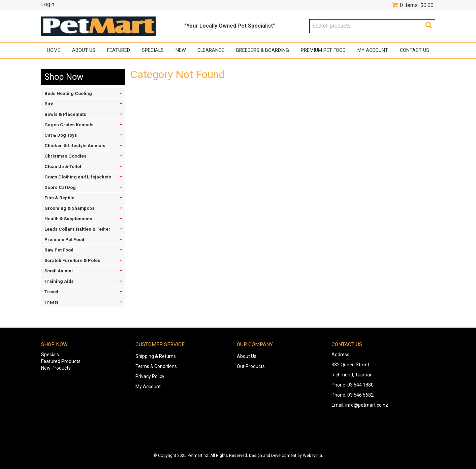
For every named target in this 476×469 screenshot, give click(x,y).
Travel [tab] (51, 292)
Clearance (211, 50)
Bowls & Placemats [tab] (65, 114)
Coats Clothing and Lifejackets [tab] (78, 177)
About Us (84, 50)
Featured (119, 50)
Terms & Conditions (156, 366)
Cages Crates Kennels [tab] (69, 125)
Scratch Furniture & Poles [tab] (72, 260)
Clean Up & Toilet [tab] (63, 166)
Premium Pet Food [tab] (64, 239)
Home (54, 50)
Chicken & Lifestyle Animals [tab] (75, 145)
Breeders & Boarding (263, 50)
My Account (373, 50)
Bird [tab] (49, 104)
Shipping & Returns (156, 356)
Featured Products (61, 361)
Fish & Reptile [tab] (59, 198)
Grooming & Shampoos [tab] (70, 208)
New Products (56, 368)
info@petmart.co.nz (367, 405)
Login (48, 4)
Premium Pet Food (323, 50)
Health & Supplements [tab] (68, 219)
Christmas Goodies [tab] (66, 156)
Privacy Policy (150, 376)
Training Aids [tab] (59, 281)
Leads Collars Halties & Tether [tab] (77, 229)
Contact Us (415, 50)
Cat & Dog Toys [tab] (61, 135)
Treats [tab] (52, 302)
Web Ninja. (313, 456)
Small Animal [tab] (59, 271)
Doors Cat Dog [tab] (60, 187)
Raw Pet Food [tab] (59, 250)
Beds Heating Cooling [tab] (68, 93)
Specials (153, 50)
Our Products (251, 366)
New (181, 50)
